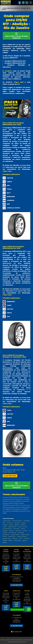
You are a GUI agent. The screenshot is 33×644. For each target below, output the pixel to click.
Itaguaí (11, 525)
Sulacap (25, 531)
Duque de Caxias (12, 527)
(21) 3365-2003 (6, 568)
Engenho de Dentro (22, 537)
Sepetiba (17, 525)
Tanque (5, 537)
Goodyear (8, 71)
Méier (4, 523)
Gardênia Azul (12, 537)
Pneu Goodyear (23, 505)
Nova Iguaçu (17, 540)
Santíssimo (17, 523)
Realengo (5, 525)
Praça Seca (18, 531)
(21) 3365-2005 (17, 605)
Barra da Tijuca (13, 533)
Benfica (11, 540)
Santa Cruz (10, 523)
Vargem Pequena (25, 535)
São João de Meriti (7, 529)
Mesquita (25, 540)
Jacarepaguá (27, 521)
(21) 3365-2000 (17, 626)
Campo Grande (7, 521)
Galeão (4, 527)
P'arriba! (24, 642)
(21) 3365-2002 (10, 476)
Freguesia (5, 531)
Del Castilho (27, 539)
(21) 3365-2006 (16, 585)
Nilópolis (5, 542)
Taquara (23, 529)
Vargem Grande (15, 535)
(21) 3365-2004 (27, 567)
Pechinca (11, 531)
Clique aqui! (7, 171)
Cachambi (15, 539)
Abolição (5, 540)
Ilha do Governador (17, 521)
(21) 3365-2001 (16, 567)
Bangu (23, 523)
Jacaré (21, 539)
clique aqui (19, 82)
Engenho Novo (6, 539)
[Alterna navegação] (31, 3)
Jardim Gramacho (23, 527)
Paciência (23, 525)
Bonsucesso (16, 529)
